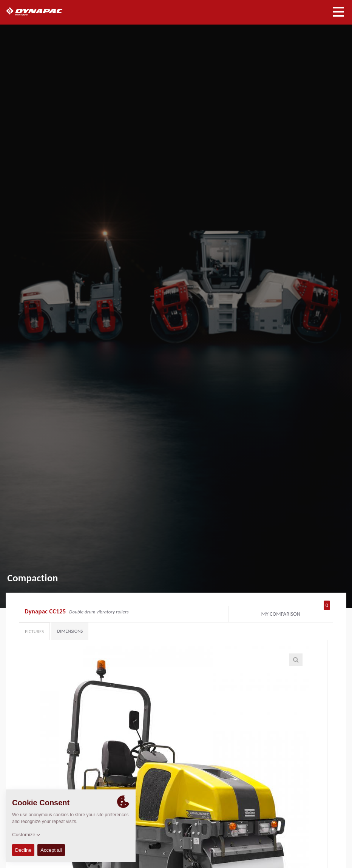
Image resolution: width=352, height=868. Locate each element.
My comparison (296, 612)
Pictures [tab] (34, 631)
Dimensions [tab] (70, 631)
